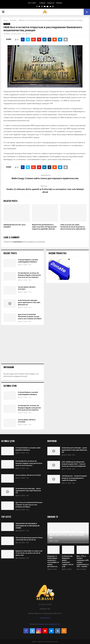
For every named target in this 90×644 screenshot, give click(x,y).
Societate (7, 24)
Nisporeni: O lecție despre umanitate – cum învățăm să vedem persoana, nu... (53, 561)
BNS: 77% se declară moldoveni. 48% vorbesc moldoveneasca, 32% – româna (83, 561)
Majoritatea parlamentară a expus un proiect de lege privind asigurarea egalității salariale (44, 227)
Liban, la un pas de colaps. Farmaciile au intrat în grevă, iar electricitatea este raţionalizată (73, 227)
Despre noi (51, 3)
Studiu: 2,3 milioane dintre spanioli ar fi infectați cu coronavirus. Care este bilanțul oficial (45, 191)
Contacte (42, 3)
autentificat (18, 242)
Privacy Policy (45, 618)
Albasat (8, 34)
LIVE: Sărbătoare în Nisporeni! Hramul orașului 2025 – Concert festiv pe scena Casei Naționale (74, 464)
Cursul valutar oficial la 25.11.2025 (27, 288)
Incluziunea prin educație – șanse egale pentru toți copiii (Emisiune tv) (29, 302)
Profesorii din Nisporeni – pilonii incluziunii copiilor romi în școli (68, 561)
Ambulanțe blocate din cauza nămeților (15, 226)
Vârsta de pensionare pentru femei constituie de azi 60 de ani (29, 539)
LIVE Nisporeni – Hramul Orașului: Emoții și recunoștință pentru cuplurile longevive (74, 478)
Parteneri (59, 3)
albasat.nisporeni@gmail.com (49, 624)
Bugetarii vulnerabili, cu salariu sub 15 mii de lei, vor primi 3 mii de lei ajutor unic (29, 553)
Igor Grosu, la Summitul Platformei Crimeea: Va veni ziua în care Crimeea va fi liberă (30, 317)
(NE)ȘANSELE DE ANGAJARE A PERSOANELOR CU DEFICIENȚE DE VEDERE (28, 526)
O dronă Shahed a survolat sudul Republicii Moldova (28, 261)
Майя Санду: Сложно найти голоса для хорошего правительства (45, 179)
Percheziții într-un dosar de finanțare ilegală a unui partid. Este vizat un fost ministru (29, 275)
